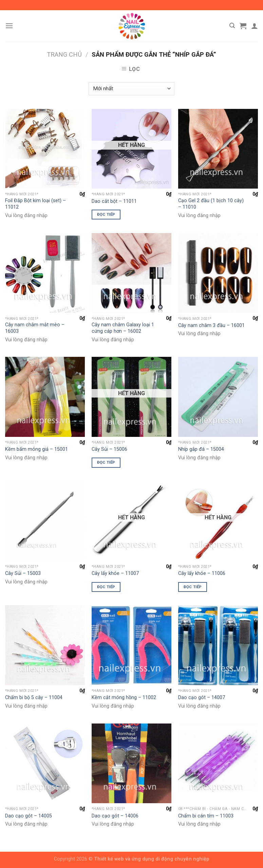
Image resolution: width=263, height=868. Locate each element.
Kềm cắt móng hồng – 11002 (124, 698)
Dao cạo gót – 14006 (115, 816)
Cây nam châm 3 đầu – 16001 (211, 325)
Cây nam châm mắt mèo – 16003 (35, 328)
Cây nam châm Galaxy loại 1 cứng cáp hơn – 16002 (123, 328)
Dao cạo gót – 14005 (29, 816)
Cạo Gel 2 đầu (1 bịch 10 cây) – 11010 (211, 204)
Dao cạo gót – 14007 (202, 698)
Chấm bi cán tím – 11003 (206, 816)
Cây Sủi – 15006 (109, 449)
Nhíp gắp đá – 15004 (201, 449)
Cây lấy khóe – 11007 (115, 573)
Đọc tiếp (106, 214)
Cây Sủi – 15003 (23, 573)
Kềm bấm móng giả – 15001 (36, 449)
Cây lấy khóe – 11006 (202, 573)
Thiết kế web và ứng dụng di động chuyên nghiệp (152, 859)
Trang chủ (64, 54)
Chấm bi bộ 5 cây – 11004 (34, 698)
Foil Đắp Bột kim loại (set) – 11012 (35, 204)
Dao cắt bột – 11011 (114, 201)
